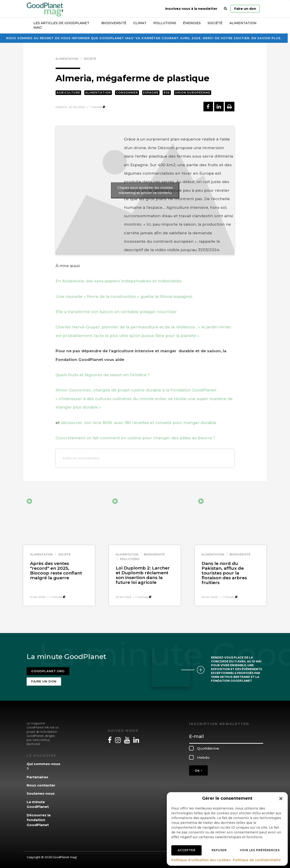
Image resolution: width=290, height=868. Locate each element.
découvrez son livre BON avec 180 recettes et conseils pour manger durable (139, 423)
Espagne (151, 93)
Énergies (192, 23)
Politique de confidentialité (257, 860)
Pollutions (165, 23)
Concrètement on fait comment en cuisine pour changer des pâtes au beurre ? (135, 438)
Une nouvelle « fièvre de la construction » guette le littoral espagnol (124, 296)
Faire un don (245, 9)
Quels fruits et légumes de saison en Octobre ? (103, 375)
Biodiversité (114, 23)
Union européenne (193, 93)
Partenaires (37, 777)
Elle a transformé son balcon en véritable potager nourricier (116, 312)
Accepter (187, 850)
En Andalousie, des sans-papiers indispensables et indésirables (119, 281)
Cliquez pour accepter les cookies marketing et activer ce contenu (145, 190)
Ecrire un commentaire (81, 458)
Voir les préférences (260, 850)
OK (198, 771)
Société (215, 23)
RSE (167, 93)
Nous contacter (41, 785)
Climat (140, 23)
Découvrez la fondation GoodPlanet (39, 820)
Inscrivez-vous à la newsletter (191, 9)
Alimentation (243, 23)
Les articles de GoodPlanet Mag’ (61, 25)
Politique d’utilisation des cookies (201, 860)
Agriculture (68, 93)
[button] (281, 799)
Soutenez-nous (41, 793)
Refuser (219, 850)
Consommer (127, 93)
